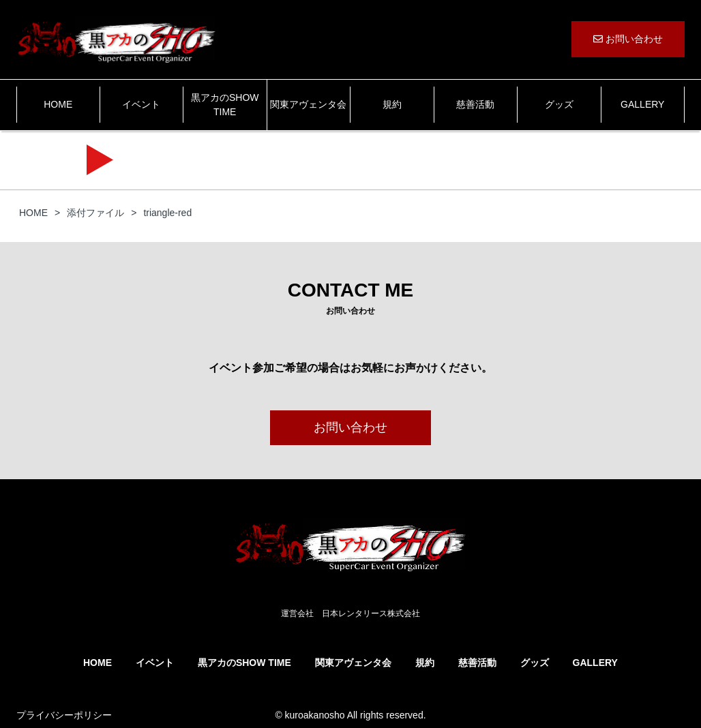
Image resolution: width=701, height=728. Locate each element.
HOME (58, 104)
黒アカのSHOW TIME (225, 105)
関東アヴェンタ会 (308, 104)
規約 (392, 104)
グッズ (559, 104)
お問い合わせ (628, 39)
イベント (141, 104)
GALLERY (642, 104)
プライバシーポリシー (64, 715)
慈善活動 (475, 104)
